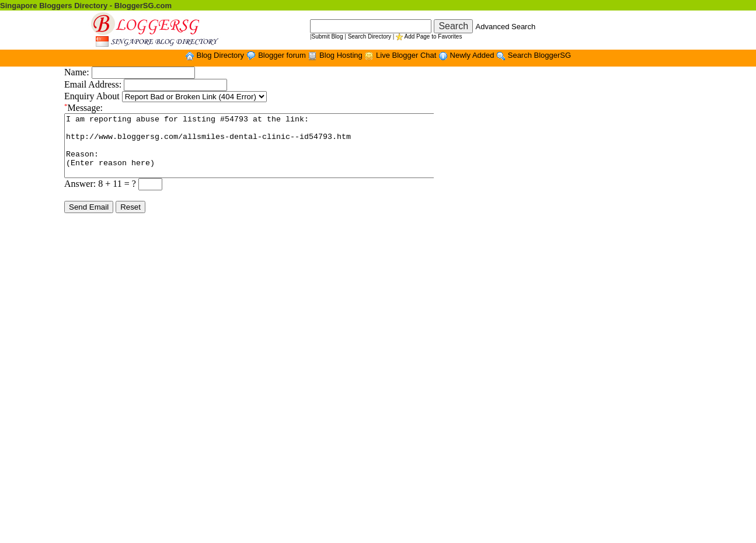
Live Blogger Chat (407, 55)
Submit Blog (328, 36)
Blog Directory (221, 55)
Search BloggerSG (539, 55)
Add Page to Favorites (433, 36)
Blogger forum (283, 55)
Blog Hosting (342, 55)
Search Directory (370, 36)
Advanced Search (506, 27)
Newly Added (473, 55)
